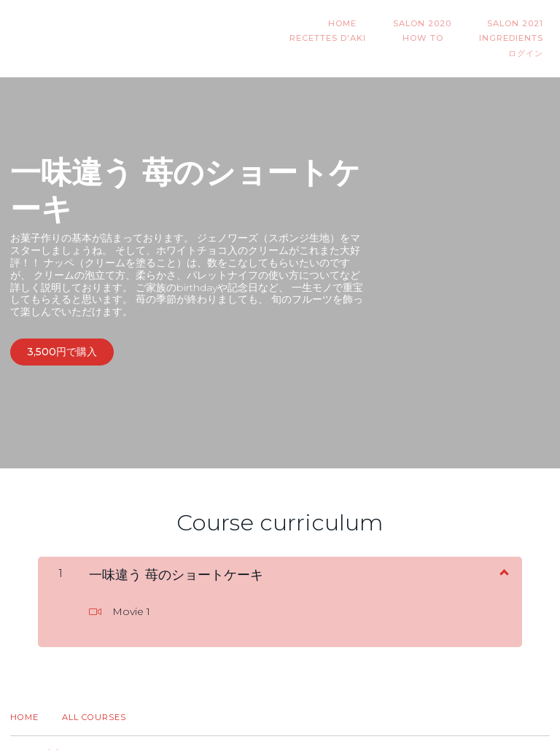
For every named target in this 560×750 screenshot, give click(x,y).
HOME (275, 23)
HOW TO (384, 39)
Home (24, 697)
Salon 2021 (422, 23)
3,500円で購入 (62, 337)
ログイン (532, 39)
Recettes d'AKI (512, 23)
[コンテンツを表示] (503, 552)
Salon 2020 (341, 23)
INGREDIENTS (459, 39)
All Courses (94, 697)
